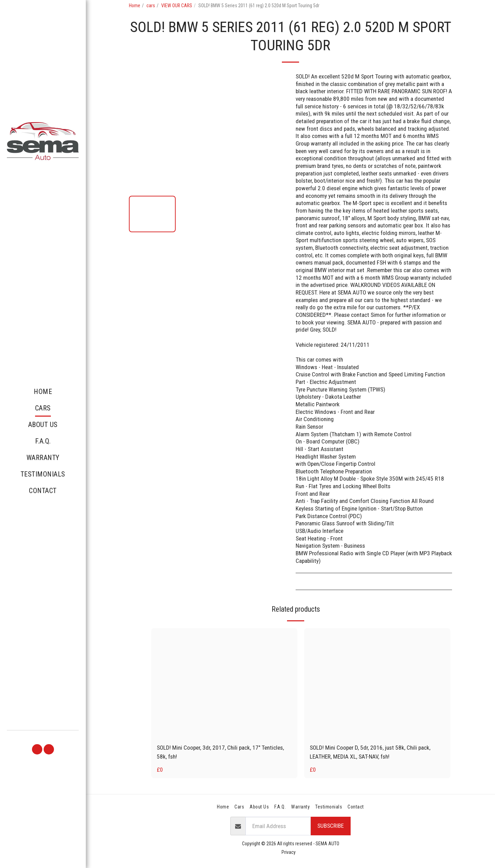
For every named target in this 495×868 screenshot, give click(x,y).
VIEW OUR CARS (177, 6)
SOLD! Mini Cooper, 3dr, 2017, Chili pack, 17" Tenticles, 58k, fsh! (220, 752)
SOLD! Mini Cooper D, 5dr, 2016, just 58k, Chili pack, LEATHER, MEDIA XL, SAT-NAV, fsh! (370, 752)
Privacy (289, 852)
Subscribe (331, 826)
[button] (37, 749)
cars (151, 6)
